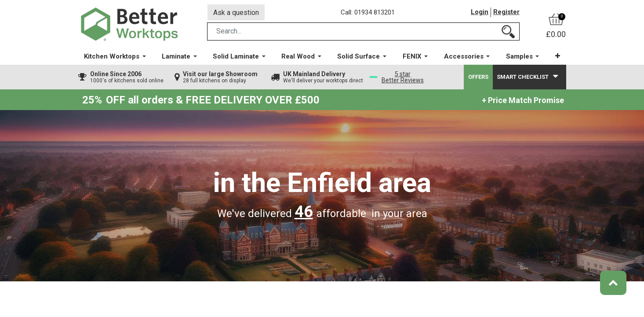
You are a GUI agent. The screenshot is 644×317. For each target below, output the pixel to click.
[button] (557, 57)
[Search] (508, 32)
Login (480, 13)
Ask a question (236, 13)
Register (506, 13)
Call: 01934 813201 (368, 13)
